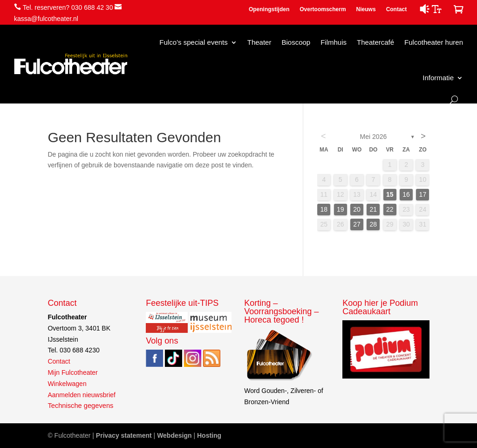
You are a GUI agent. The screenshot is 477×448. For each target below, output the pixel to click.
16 (406, 194)
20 (357, 209)
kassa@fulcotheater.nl (46, 19)
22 (390, 209)
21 (374, 209)
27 (357, 224)
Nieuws (366, 9)
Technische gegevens (80, 406)
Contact (397, 9)
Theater (259, 42)
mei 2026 (374, 137)
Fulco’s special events (193, 42)
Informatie (438, 78)
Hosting (209, 435)
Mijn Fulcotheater (72, 372)
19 (341, 209)
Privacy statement (124, 435)
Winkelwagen (67, 384)
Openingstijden (269, 9)
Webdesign (174, 435)
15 (390, 194)
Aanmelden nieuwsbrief (82, 395)
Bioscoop (296, 42)
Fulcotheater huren (434, 42)
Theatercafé (375, 42)
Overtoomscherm (323, 9)
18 (324, 209)
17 (423, 194)
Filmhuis (334, 42)
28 (374, 224)
